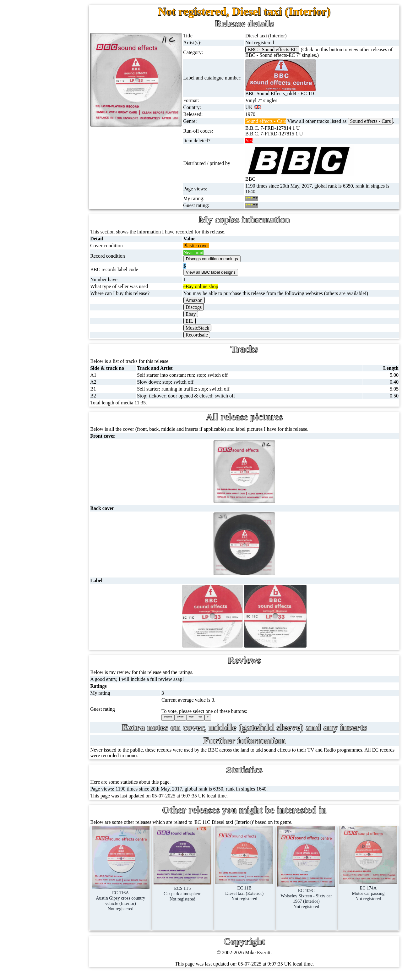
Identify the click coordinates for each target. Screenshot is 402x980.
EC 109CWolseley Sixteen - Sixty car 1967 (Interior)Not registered (310, 899)
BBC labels (51, 389)
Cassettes (37, 172)
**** (191, 723)
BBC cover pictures (59, 404)
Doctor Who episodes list (65, 464)
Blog (47, 578)
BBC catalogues (56, 419)
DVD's (34, 218)
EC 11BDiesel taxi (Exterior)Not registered (251, 894)
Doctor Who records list (64, 449)
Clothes (35, 323)
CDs (32, 187)
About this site (56, 517)
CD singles (38, 97)
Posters (35, 278)
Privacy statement (60, 608)
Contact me (53, 563)
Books (34, 308)
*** (202, 723)
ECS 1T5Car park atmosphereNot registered (192, 894)
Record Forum (56, 532)
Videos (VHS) (42, 203)
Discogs (203, 313)
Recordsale (206, 340)
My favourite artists (62, 502)
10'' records (39, 127)
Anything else (41, 338)
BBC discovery (55, 373)
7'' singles (37, 52)
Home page (39, 37)
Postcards (37, 263)
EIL (199, 327)
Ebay (200, 320)
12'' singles (38, 67)
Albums (35, 157)
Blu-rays (36, 233)
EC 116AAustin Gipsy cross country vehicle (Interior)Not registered (133, 901)
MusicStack (207, 334)
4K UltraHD (40, 248)
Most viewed (55, 547)
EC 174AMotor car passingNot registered (369, 893)
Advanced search (59, 593)
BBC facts (50, 434)
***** (179, 723)
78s (31, 112)
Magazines (38, 293)
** (211, 723)
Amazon (204, 306)
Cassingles (38, 82)
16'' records (39, 142)
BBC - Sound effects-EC (279, 49)
